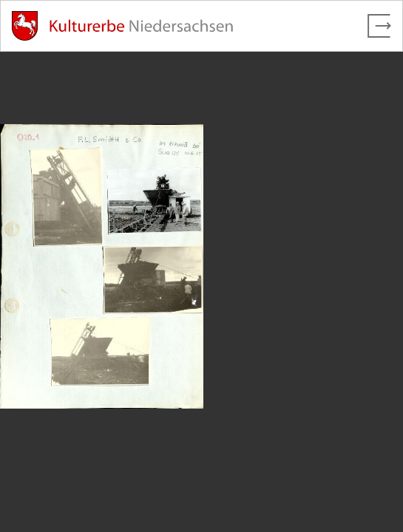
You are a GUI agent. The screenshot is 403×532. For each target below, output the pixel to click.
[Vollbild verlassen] (379, 26)
